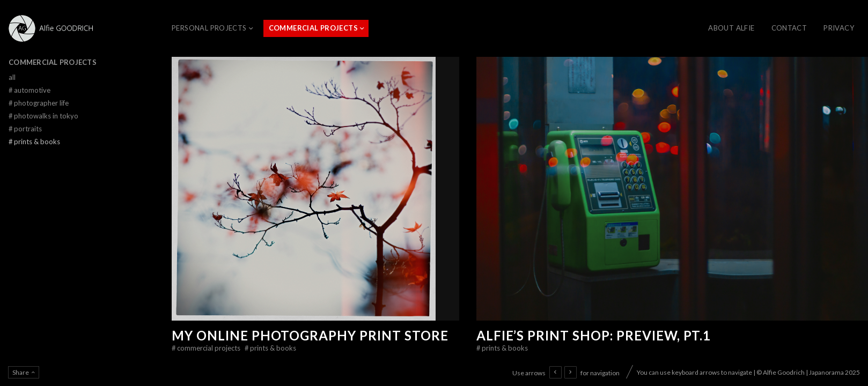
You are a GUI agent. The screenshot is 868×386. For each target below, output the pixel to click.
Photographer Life (39, 103)
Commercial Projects (313, 28)
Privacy (839, 28)
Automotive (30, 90)
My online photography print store (310, 335)
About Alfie (731, 28)
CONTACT (789, 28)
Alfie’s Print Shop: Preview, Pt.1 (594, 335)
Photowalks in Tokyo (43, 116)
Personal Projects (209, 28)
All (12, 77)
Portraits (25, 129)
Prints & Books (270, 348)
